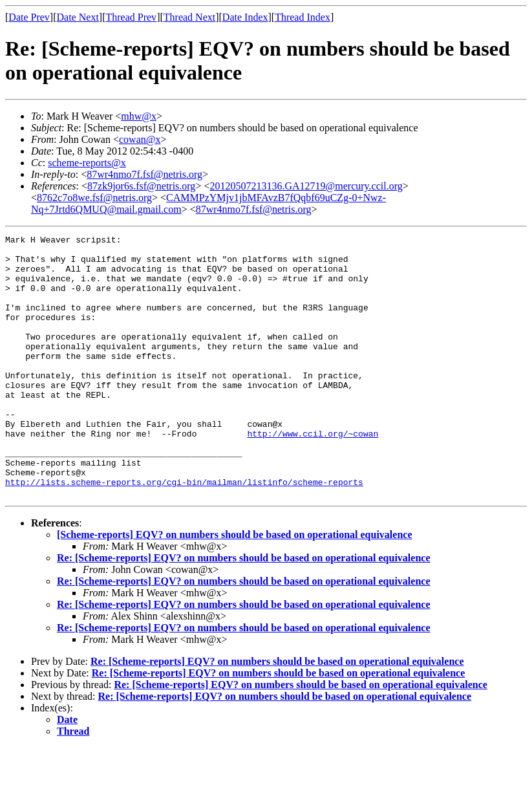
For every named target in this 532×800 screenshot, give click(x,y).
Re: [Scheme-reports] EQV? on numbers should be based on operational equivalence (244, 610)
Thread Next (189, 17)
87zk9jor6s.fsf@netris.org (141, 186)
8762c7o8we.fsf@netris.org (94, 198)
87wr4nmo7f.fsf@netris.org (144, 174)
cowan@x (140, 139)
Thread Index (303, 17)
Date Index (245, 17)
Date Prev (29, 17)
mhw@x (139, 116)
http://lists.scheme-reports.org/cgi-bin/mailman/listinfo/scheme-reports (184, 532)
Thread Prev (131, 17)
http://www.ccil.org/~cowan (313, 474)
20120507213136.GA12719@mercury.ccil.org (306, 186)
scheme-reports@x (87, 163)
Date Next (78, 17)
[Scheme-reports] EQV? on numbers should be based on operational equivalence (235, 587)
